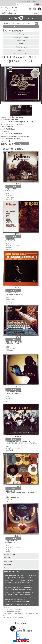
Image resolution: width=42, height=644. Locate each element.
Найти (36, 23)
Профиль (21, 40)
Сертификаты (21, 47)
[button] (39, 66)
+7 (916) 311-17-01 (9, 10)
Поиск (7, 23)
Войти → (21, 1)
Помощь (21, 50)
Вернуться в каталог (21, 37)
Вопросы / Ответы (11, 568)
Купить (22, 144)
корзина (31, 1)
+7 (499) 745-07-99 (9, 8)
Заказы (21, 44)
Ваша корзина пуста (25, 5)
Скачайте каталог (21, 27)
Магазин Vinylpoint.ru (12, 571)
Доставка (8, 561)
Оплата (7, 558)
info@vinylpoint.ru (9, 13)
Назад (21, 34)
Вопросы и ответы (21, 53)
